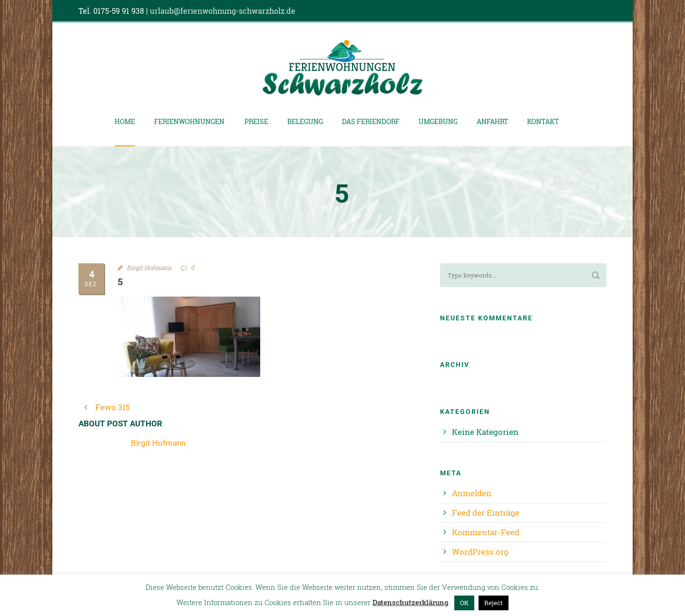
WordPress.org (480, 552)
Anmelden (472, 493)
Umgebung (438, 121)
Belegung (305, 121)
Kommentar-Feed (486, 532)
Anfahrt (492, 121)
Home (125, 121)
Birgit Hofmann (149, 268)
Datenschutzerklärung (411, 602)
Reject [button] (494, 603)
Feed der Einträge (486, 513)
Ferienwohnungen (189, 121)
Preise (256, 121)
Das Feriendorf (371, 121)
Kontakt (543, 121)
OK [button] (464, 603)
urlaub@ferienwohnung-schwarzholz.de (223, 11)
